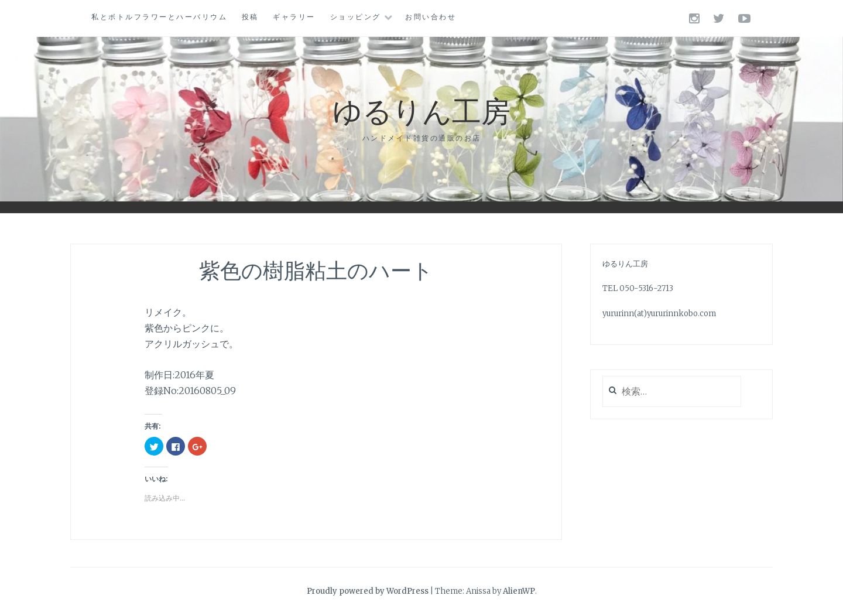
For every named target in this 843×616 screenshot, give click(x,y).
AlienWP (519, 591)
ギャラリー (294, 17)
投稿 (250, 17)
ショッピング (356, 17)
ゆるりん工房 (421, 110)
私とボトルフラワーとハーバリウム (159, 17)
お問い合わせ (431, 17)
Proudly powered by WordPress (368, 591)
